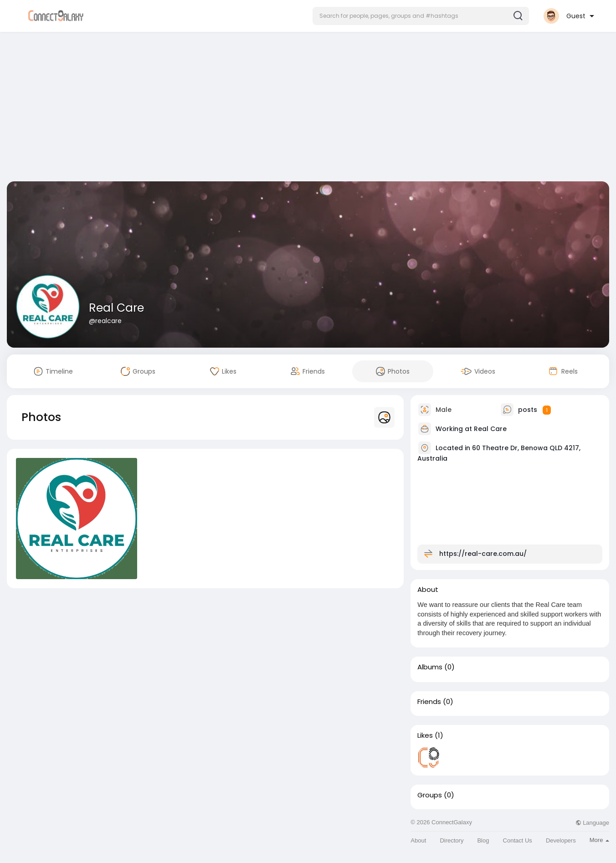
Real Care (116, 308)
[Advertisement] (308, 108)
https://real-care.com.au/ (483, 554)
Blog (483, 840)
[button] (421, 16)
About (418, 840)
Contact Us (518, 840)
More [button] (599, 840)
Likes (425, 735)
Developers (561, 840)
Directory (452, 840)
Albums (430, 667)
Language (592, 823)
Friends (429, 702)
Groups (430, 795)
